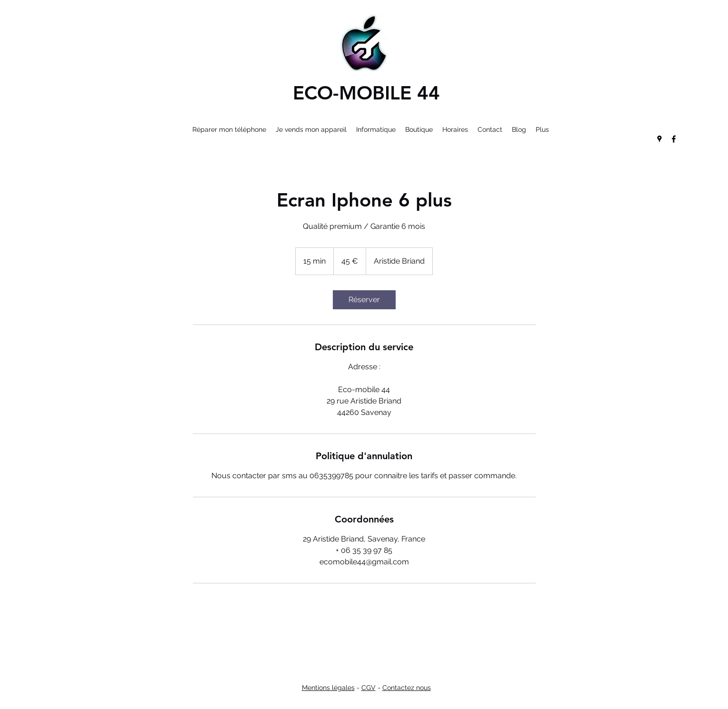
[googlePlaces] (659, 139)
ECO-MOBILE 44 (366, 93)
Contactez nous (407, 688)
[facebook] (674, 139)
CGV (369, 688)
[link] (364, 300)
